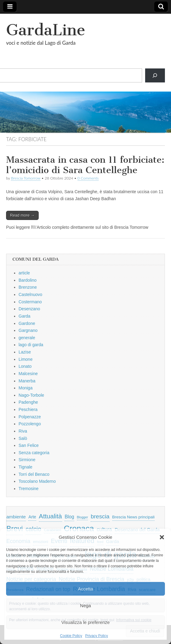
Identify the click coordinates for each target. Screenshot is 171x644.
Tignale (25, 467)
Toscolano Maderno (37, 481)
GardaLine (46, 30)
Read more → (22, 215)
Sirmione (27, 460)
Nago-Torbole (31, 395)
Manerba (27, 381)
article (24, 273)
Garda (24, 316)
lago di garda (31, 345)
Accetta (85, 589)
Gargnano (28, 330)
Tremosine (29, 489)
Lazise (25, 352)
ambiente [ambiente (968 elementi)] (16, 517)
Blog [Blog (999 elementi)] (69, 517)
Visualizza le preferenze (86, 622)
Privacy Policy (97, 636)
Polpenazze (30, 417)
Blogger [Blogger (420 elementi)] (83, 517)
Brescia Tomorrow (26, 178)
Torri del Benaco (34, 474)
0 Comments (88, 178)
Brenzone (28, 287)
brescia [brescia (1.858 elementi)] (100, 516)
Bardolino (28, 280)
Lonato (25, 366)
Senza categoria (34, 453)
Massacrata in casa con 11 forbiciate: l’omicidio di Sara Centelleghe (85, 165)
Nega (85, 606)
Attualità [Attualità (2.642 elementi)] (51, 516)
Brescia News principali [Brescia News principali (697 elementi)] (134, 517)
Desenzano (29, 309)
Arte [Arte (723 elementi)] (32, 517)
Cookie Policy (71, 636)
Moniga (26, 388)
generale (27, 338)
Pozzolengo (30, 424)
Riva (23, 431)
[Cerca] (155, 76)
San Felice (29, 445)
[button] (162, 537)
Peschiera (28, 409)
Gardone (27, 323)
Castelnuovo (30, 294)
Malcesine (28, 374)
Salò (23, 438)
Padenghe (28, 402)
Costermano (30, 302)
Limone (26, 359)
